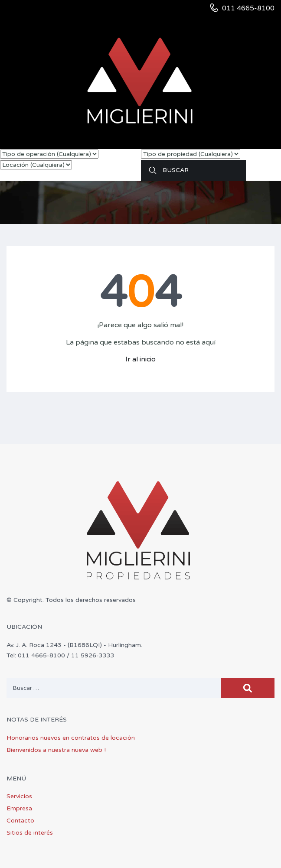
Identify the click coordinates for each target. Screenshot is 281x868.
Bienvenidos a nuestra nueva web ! (56, 750)
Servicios (19, 796)
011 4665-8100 (248, 8)
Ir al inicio (140, 359)
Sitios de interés (30, 833)
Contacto (20, 821)
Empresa (19, 808)
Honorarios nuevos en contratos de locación (71, 738)
